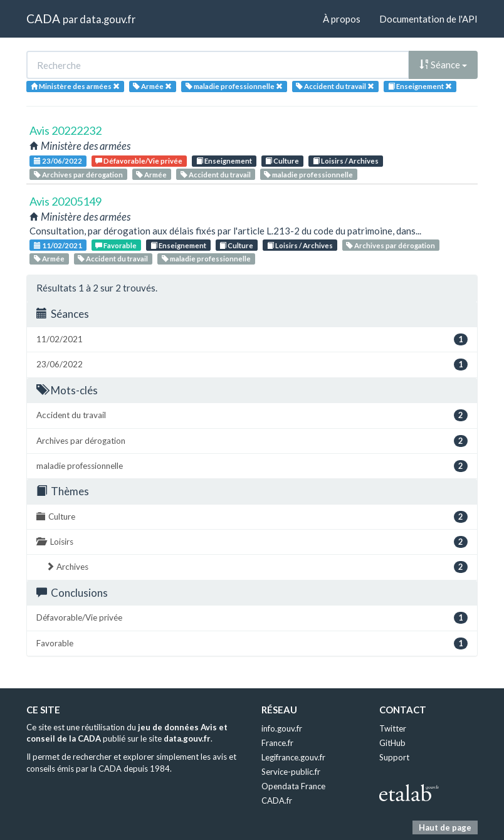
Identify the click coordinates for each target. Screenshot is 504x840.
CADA (43, 18)
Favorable (116, 245)
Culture (282, 161)
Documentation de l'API (428, 19)
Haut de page (445, 827)
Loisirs (252, 542)
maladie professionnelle (308, 175)
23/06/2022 (58, 161)
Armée (151, 175)
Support (394, 757)
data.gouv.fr (108, 19)
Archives (257, 567)
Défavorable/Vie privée (139, 161)
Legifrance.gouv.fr (293, 757)
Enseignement (224, 161)
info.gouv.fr (282, 728)
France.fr (277, 743)
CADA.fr (277, 801)
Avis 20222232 (66, 130)
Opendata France (293, 786)
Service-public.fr (291, 772)
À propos (342, 19)
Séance (443, 65)
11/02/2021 (58, 245)
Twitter (393, 728)
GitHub (392, 743)
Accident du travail (216, 175)
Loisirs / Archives (346, 161)
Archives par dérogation (78, 175)
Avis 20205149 (66, 201)
